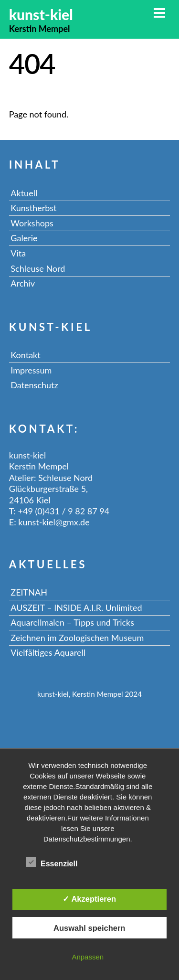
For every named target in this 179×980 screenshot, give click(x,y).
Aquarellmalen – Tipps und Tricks (72, 622)
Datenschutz (34, 385)
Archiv (23, 283)
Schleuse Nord (38, 268)
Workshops (32, 223)
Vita (18, 253)
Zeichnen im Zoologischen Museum (77, 638)
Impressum (31, 370)
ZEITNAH (29, 592)
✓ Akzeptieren (89, 899)
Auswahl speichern (89, 928)
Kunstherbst (33, 208)
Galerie (24, 238)
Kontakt (25, 355)
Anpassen (88, 957)
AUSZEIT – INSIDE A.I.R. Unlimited (76, 607)
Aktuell (24, 193)
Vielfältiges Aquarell (48, 652)
